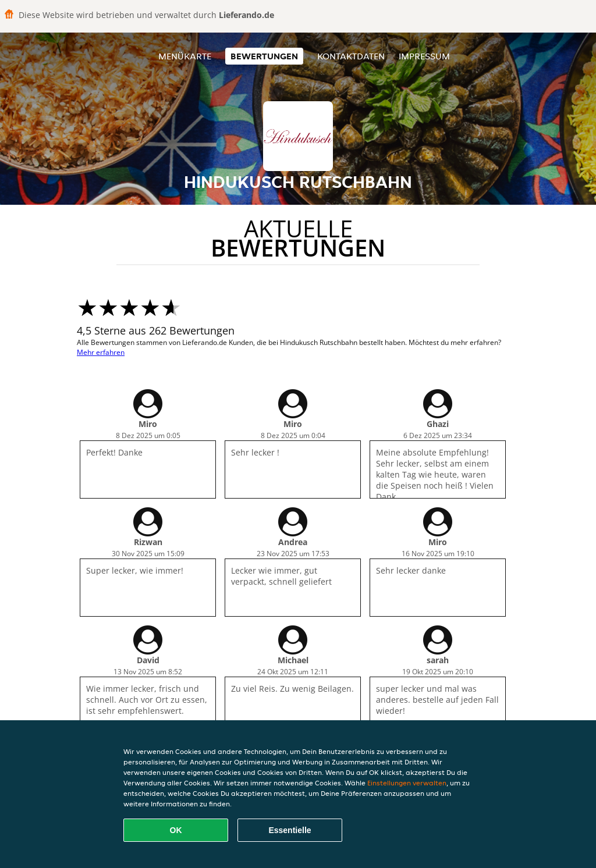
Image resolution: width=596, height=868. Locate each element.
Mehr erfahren (101, 352)
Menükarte (185, 56)
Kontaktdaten (351, 56)
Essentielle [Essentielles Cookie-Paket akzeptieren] (290, 830)
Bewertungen (264, 56)
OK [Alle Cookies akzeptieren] (176, 830)
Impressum (424, 56)
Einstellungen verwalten (407, 783)
